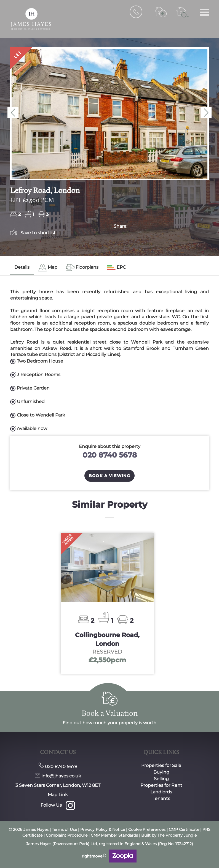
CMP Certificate (183, 829)
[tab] (48, 268)
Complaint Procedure (67, 835)
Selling (161, 779)
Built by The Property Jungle (169, 835)
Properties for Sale (161, 765)
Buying (161, 772)
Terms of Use (64, 829)
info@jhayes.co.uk (58, 776)
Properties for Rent (161, 785)
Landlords (161, 792)
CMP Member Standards (114, 835)
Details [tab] (22, 267)
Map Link (58, 795)
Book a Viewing (110, 476)
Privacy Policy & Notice (103, 829)
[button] (13, 113)
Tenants (161, 798)
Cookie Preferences (147, 829)
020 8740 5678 (110, 455)
